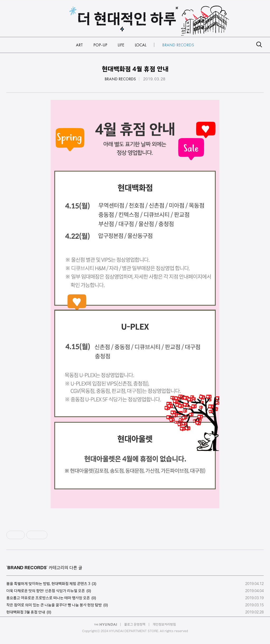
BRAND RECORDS (120, 79)
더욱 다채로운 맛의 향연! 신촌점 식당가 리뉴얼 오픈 (46, 591)
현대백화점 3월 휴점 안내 (26, 612)
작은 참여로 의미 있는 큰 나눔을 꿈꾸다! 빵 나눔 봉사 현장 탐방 (54, 605)
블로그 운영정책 (135, 624)
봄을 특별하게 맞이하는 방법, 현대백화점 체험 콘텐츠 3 (48, 584)
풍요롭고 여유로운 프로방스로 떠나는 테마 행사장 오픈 (48, 598)
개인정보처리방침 (164, 624)
